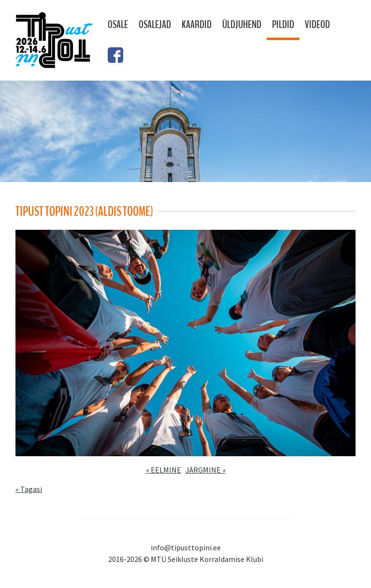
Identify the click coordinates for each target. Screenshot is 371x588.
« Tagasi (29, 489)
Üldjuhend (242, 25)
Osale (118, 25)
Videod (317, 25)
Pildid (283, 25)
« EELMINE (164, 470)
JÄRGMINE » (206, 470)
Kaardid (197, 25)
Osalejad (155, 25)
